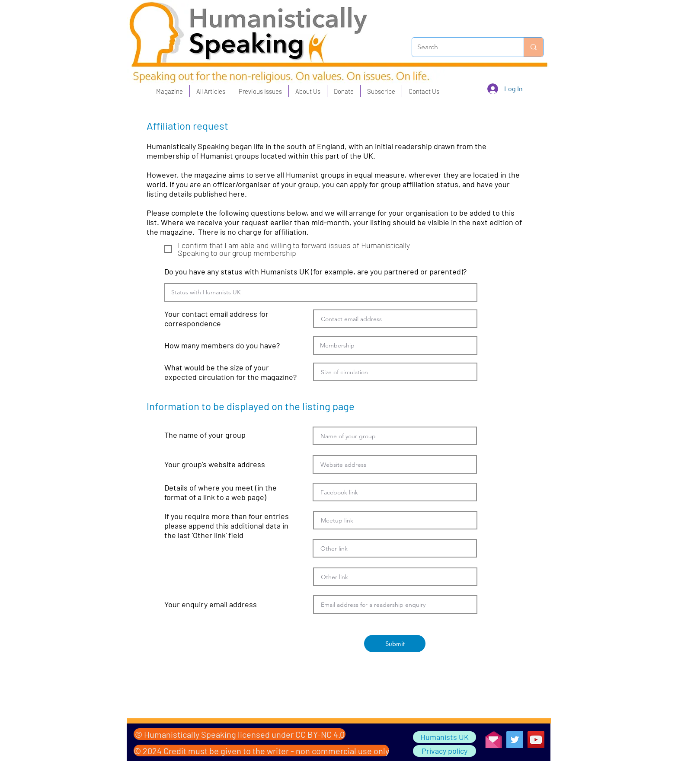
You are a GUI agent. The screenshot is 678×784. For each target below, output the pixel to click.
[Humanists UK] (445, 737)
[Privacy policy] (445, 751)
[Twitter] (515, 740)
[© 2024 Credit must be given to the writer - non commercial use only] (261, 751)
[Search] (461, 47)
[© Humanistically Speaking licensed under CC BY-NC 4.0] (240, 734)
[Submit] (395, 644)
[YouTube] (536, 740)
